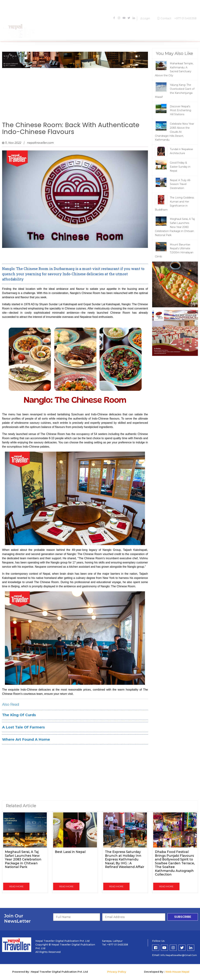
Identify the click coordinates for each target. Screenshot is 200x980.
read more (16, 886)
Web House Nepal (177, 972)
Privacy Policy (117, 972)
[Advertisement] (75, 93)
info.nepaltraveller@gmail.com (179, 955)
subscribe (183, 917)
